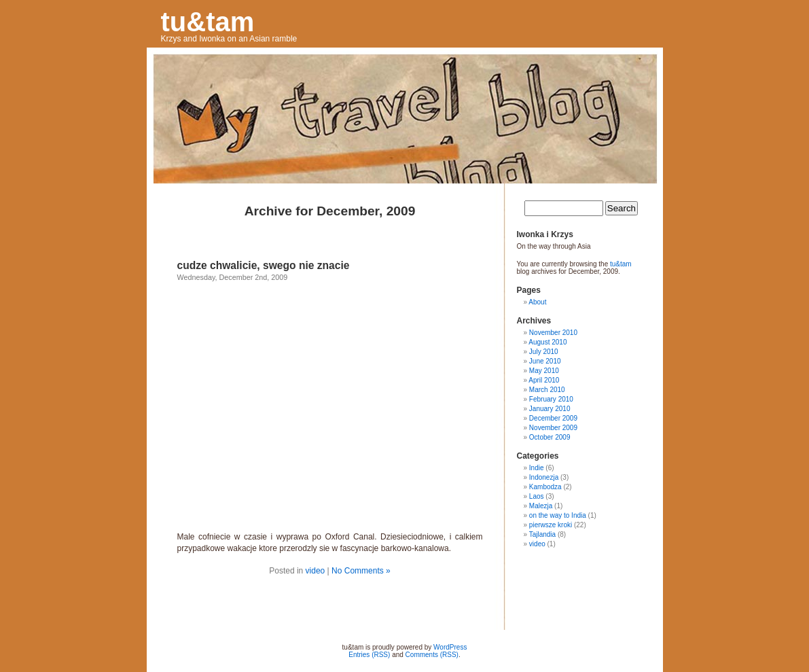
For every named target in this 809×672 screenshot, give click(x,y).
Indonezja (544, 477)
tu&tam (208, 22)
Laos (537, 496)
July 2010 (544, 352)
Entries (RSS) (369, 655)
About (537, 302)
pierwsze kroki (551, 525)
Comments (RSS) (432, 655)
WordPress (450, 647)
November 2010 (553, 333)
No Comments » (361, 571)
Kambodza (545, 487)
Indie (537, 468)
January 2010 (550, 409)
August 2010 (547, 342)
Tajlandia (542, 534)
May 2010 (544, 371)
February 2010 (551, 399)
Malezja (541, 506)
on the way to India (558, 515)
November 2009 (553, 428)
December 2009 (553, 418)
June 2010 (545, 361)
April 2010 (544, 380)
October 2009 (550, 437)
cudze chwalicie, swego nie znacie (264, 265)
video (316, 571)
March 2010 (547, 390)
